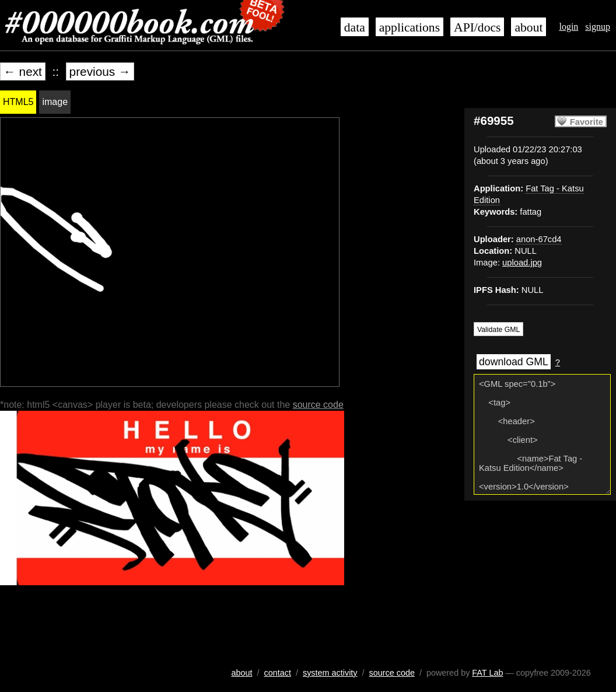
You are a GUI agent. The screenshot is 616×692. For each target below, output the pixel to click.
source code (318, 405)
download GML (514, 362)
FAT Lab (487, 673)
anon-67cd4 (539, 239)
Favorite (587, 122)
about (528, 27)
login (568, 27)
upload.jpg (522, 263)
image (55, 102)
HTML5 (18, 102)
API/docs (477, 27)
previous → (100, 71)
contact (278, 673)
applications (409, 27)
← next (23, 71)
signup (598, 27)
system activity (330, 673)
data (355, 27)
